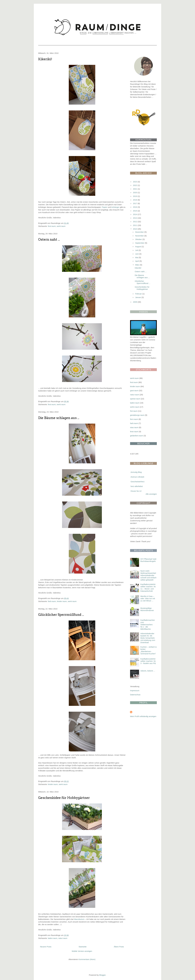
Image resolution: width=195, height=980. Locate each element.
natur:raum (63, 938)
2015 (135, 211)
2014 (135, 214)
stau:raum (134, 427)
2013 (135, 218)
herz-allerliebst (137, 486)
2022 (135, 185)
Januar (138, 297)
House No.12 (136, 491)
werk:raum (61, 226)
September (140, 243)
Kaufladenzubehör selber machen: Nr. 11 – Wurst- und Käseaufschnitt (148, 588)
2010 (135, 229)
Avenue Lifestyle (137, 477)
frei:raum (134, 411)
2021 (135, 189)
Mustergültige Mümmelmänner (147, 609)
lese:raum (134, 431)
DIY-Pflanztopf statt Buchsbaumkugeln (148, 560)
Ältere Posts (119, 947)
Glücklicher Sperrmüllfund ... (61, 615)
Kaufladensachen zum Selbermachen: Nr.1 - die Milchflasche (148, 625)
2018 (135, 200)
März (138, 265)
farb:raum (52, 601)
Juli (137, 250)
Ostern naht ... (49, 239)
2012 (135, 222)
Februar (139, 294)
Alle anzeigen (151, 494)
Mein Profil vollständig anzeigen (143, 716)
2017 (135, 203)
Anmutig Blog (136, 472)
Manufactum (79, 919)
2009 (135, 302)
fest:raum (52, 226)
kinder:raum (62, 601)
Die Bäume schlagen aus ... (59, 418)
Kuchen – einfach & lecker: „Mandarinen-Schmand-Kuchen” (148, 650)
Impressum (135, 690)
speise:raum (135, 399)
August (138, 247)
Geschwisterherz (138, 482)
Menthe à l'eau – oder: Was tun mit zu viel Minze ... (148, 598)
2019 (135, 196)
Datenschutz (135, 695)
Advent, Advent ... (148, 671)
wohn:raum (135, 407)
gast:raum (134, 390)
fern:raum (134, 419)
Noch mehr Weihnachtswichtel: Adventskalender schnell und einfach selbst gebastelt (148, 575)
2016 (135, 207)
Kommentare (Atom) (87, 959)
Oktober (139, 239)
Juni (137, 254)
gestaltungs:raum (137, 415)
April (137, 261)
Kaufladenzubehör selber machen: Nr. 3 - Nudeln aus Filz (148, 661)
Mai (137, 257)
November (140, 236)
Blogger (102, 975)
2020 (135, 192)
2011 (135, 225)
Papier (105, 207)
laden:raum (53, 938)
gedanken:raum (137, 436)
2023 (135, 182)
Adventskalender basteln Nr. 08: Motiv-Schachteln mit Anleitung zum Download (148, 638)
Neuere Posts (46, 947)
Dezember (140, 232)
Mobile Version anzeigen (82, 951)
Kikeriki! (45, 59)
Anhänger (115, 207)
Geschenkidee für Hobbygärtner (64, 798)
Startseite (83, 947)
